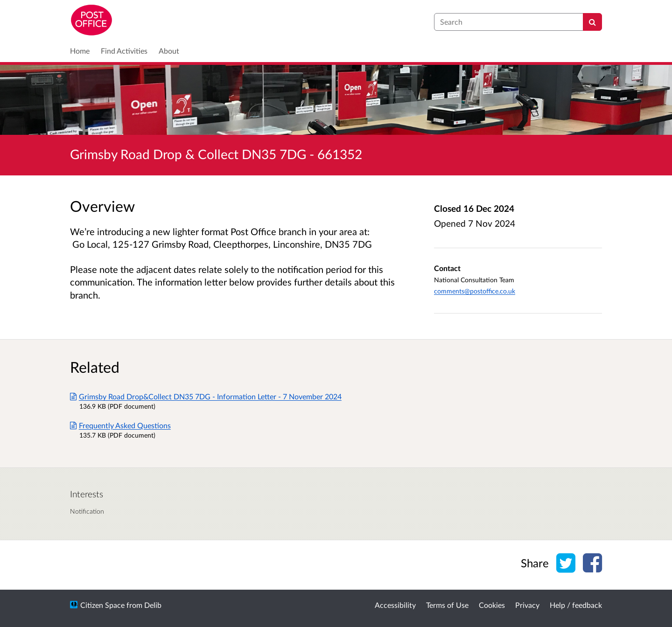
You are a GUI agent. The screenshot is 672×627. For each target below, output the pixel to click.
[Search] (592, 22)
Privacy (527, 605)
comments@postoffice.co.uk (475, 291)
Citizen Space (102, 605)
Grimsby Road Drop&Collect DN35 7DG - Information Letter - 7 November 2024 (206, 396)
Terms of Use (447, 605)
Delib (153, 605)
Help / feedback (576, 605)
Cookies (492, 605)
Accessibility (395, 605)
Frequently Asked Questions (120, 425)
